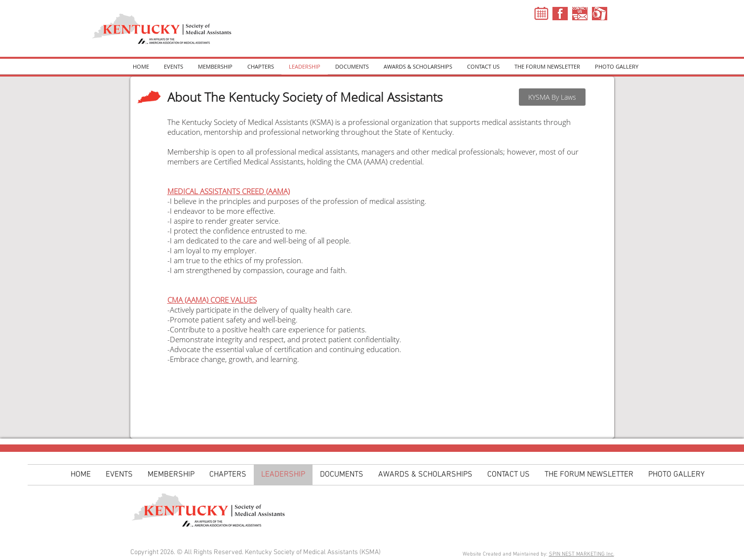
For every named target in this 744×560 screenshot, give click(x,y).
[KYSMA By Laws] (552, 97)
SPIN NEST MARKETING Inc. (582, 554)
